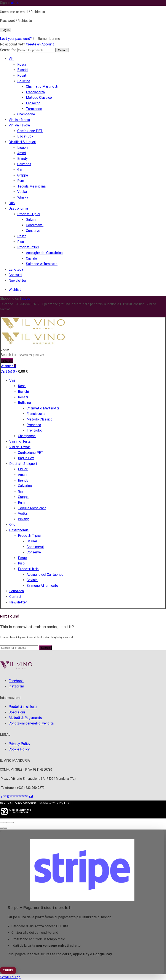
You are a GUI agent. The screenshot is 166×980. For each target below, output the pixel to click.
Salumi (31, 219)
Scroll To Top (10, 977)
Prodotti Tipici (29, 214)
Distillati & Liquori (22, 142)
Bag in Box (25, 136)
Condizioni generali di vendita (31, 723)
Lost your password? (16, 39)
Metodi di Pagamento (25, 718)
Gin (20, 170)
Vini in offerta (19, 120)
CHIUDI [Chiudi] (8, 970)
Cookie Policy (19, 749)
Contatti (15, 275)
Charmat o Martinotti (42, 87)
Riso (21, 242)
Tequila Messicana (31, 186)
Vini (11, 59)
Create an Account (40, 44)
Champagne (26, 114)
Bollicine (24, 81)
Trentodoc (34, 109)
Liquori (22, 148)
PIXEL (69, 803)
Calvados (24, 164)
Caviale (31, 258)
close (15, 3)
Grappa (23, 175)
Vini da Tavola (19, 125)
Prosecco (33, 103)
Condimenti (35, 225)
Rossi (22, 64)
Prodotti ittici (28, 247)
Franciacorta (35, 92)
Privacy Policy (19, 744)
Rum (21, 181)
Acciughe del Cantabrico (44, 253)
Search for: (8, 50)
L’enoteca (16, 269)
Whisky (23, 197)
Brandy (22, 159)
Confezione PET (30, 131)
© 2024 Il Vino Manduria (18, 803)
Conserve (33, 231)
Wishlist (15, 290)
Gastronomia (18, 208)
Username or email (22, 12)
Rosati (22, 75)
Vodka (22, 192)
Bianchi (23, 70)
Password (16, 21)
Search (63, 50)
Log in (6, 30)
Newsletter (17, 281)
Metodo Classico (39, 98)
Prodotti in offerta (23, 707)
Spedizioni (17, 712)
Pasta (22, 236)
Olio (12, 203)
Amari (22, 153)
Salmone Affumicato (42, 264)
